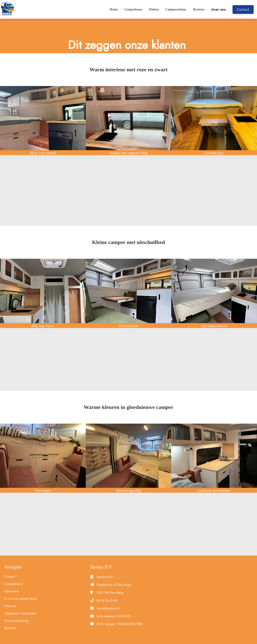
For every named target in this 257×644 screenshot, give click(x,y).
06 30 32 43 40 (107, 600)
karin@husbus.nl (108, 608)
